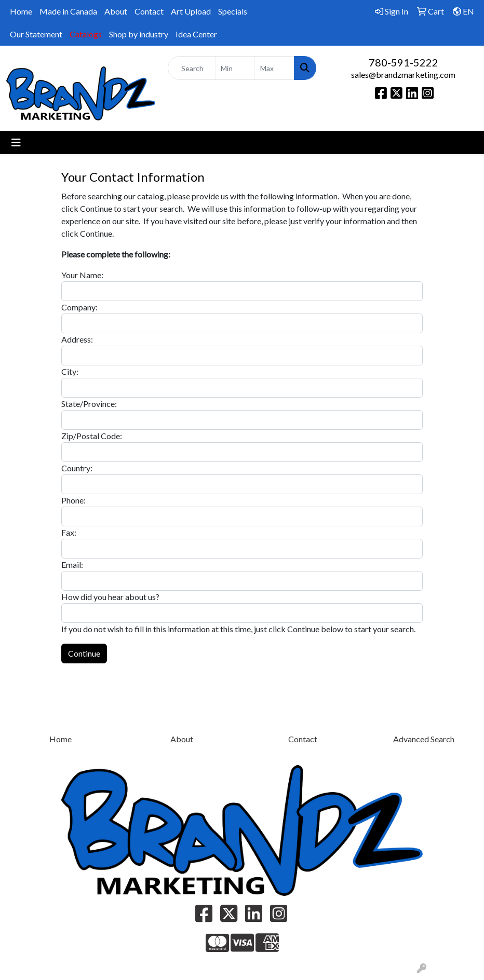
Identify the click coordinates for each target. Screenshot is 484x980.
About (116, 11)
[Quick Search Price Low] (235, 68)
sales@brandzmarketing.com (403, 74)
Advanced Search (424, 739)
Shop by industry (139, 34)
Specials (233, 11)
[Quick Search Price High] (274, 68)
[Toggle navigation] (16, 142)
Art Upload (191, 11)
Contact (149, 11)
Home (21, 11)
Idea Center (196, 34)
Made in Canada (68, 11)
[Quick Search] (192, 68)
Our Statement (36, 34)
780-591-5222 (404, 62)
